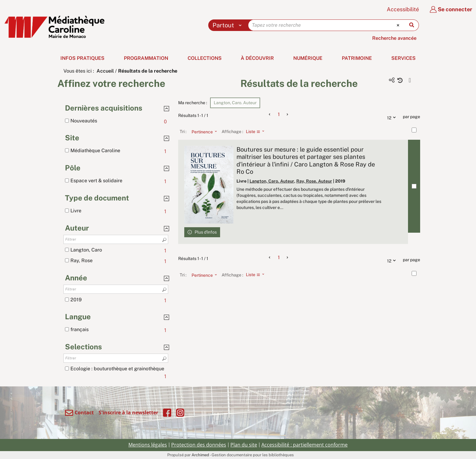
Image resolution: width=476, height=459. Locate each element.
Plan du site (244, 445)
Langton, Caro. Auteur (272, 181)
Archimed (200, 455)
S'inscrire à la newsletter (128, 413)
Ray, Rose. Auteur (314, 181)
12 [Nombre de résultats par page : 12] (393, 117)
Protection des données (199, 445)
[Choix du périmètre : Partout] (228, 25)
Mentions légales (148, 445)
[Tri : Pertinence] (202, 132)
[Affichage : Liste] (257, 132)
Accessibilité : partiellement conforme (304, 445)
